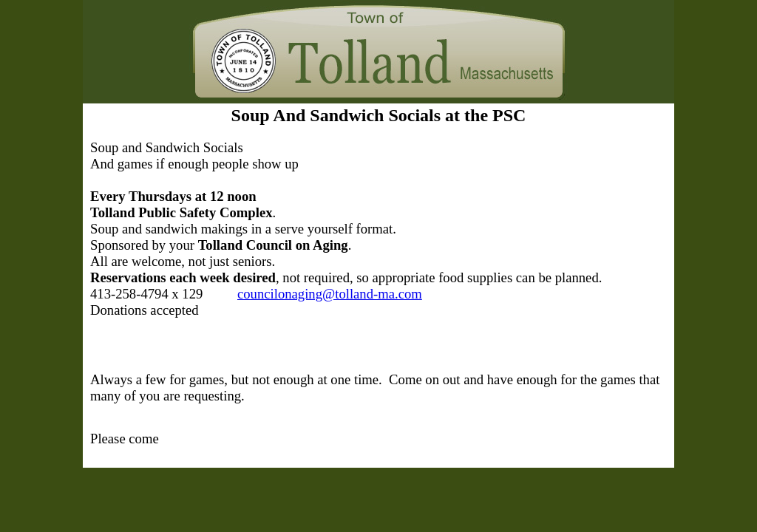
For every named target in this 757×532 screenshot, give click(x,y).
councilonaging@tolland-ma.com (330, 294)
